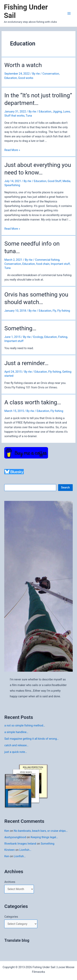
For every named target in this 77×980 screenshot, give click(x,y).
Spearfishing (12, 185)
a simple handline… (16, 732)
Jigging (57, 112)
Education (11, 78)
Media (66, 181)
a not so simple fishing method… (25, 725)
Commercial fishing (47, 260)
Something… (20, 328)
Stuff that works (14, 116)
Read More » (12, 150)
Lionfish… (25, 850)
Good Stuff (54, 181)
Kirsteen (9, 850)
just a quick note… (16, 752)
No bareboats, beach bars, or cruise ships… (41, 831)
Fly (54, 311)
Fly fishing (64, 311)
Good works (26, 78)
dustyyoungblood (15, 837)
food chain (43, 264)
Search (65, 487)
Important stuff (60, 264)
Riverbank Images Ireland (20, 844)
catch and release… (16, 745)
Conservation (51, 74)
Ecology (38, 337)
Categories (11, 917)
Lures (67, 112)
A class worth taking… (33, 402)
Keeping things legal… (44, 837)
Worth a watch (23, 65)
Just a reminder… (26, 363)
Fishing (63, 337)
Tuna (29, 116)
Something (47, 844)
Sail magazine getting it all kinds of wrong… (31, 739)
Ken (7, 831)
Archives (10, 882)
